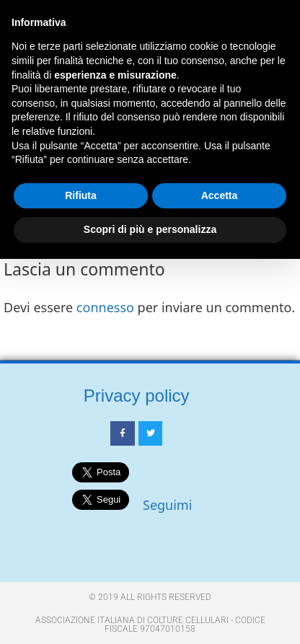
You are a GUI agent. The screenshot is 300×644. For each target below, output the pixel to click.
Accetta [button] (220, 195)
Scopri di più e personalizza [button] (150, 229)
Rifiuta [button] (81, 195)
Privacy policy (137, 396)
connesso (105, 307)
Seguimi (167, 505)
